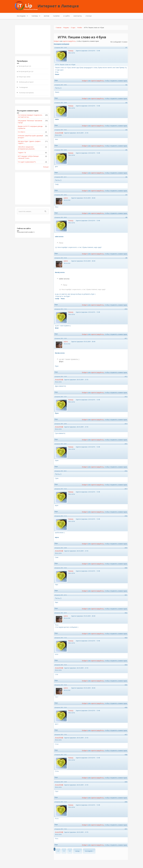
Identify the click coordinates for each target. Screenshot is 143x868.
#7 (126, 195)
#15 (126, 444)
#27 (126, 734)
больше (46, 167)
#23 (126, 638)
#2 (126, 85)
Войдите (57, 41)
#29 (126, 782)
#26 (126, 707)
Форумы (66, 28)
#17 (126, 489)
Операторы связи (24, 77)
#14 (126, 424)
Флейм (80, 28)
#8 (126, 217)
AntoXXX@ (59, 133)
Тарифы (35, 15)
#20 (126, 568)
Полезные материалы (26, 93)
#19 (126, 548)
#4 (126, 130)
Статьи (89, 16)
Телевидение (23, 87)
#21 (126, 595)
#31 (126, 829)
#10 (126, 309)
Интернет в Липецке (58, 6)
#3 (126, 103)
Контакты (78, 16)
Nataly (71, 51)
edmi (66, 198)
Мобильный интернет (26, 82)
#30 (126, 802)
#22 (126, 613)
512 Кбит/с (22, 132)
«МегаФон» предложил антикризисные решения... (27, 148)
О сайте (66, 16)
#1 (126, 48)
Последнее (22, 15)
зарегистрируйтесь (69, 41)
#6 (126, 177)
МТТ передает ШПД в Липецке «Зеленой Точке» (28, 157)
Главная (58, 28)
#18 (126, 516)
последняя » (89, 851)
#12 (126, 376)
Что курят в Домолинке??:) (27, 162)
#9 (126, 258)
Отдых (73, 28)
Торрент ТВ (22, 153)
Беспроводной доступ (26, 71)
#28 (126, 755)
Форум (46, 16)
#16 (126, 471)
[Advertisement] (33, 40)
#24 (126, 665)
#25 (126, 685)
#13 (126, 397)
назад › (78, 851)
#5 (126, 150)
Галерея (56, 16)
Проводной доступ (25, 66)
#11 (126, 338)
